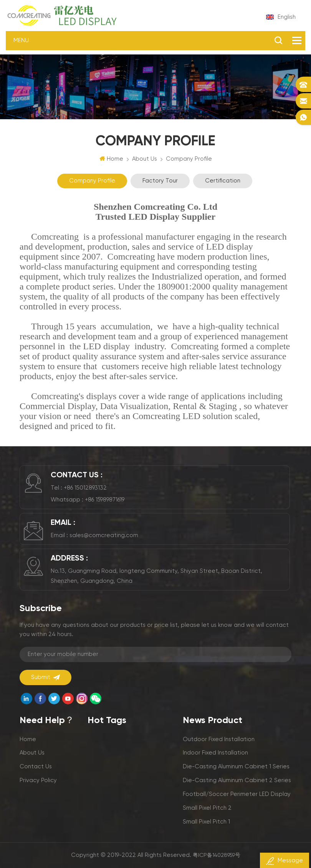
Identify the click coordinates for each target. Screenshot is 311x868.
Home (111, 159)
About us (32, 753)
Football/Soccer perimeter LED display (237, 794)
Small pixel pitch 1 (206, 822)
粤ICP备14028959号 (217, 855)
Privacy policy (38, 780)
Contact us (36, 767)
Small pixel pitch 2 (207, 808)
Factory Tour (160, 181)
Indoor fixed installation (215, 753)
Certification (223, 181)
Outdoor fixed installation (219, 739)
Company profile (92, 181)
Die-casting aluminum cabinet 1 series (236, 767)
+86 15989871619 (105, 500)
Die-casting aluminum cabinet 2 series (237, 780)
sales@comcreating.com (104, 535)
